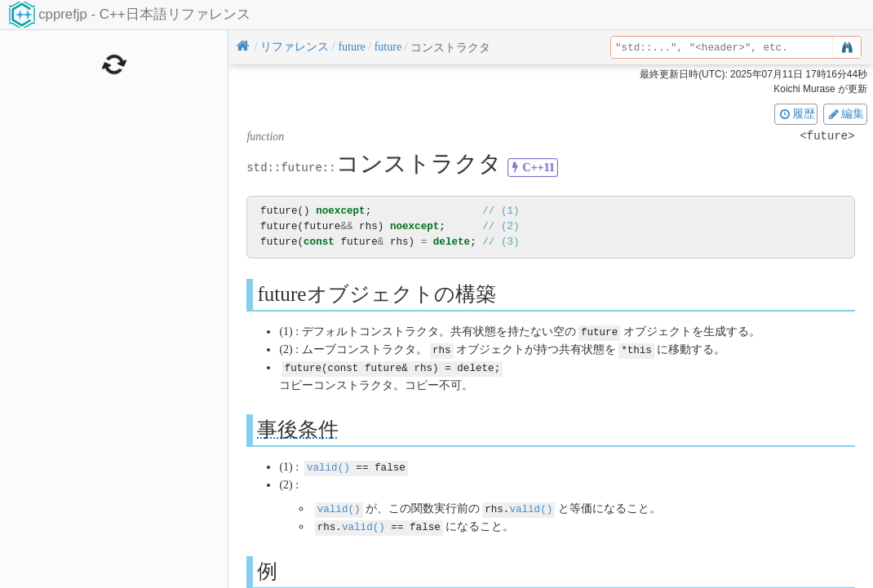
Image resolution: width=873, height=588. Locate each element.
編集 (845, 113)
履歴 (796, 113)
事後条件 (298, 427)
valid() (328, 464)
